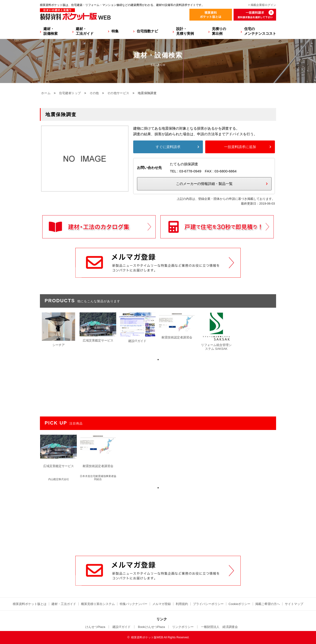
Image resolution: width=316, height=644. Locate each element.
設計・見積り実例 (185, 31)
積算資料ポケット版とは (30, 604)
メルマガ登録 (162, 604)
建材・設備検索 (51, 31)
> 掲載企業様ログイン (262, 5)
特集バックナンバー (134, 604)
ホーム (46, 93)
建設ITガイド (122, 627)
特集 (115, 31)
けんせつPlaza (95, 627)
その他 (94, 93)
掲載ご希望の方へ (268, 604)
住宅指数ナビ (147, 31)
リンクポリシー (183, 627)
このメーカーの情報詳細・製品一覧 (204, 184)
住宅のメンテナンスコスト (260, 31)
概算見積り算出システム (98, 604)
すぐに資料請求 (168, 147)
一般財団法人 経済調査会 (219, 627)
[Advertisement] (158, 520)
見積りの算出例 (219, 31)
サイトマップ (294, 604)
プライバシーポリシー (208, 604)
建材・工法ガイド (85, 31)
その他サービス (118, 93)
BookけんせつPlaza (151, 627)
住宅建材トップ (70, 93)
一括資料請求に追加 (240, 147)
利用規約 (182, 604)
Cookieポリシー (239, 604)
